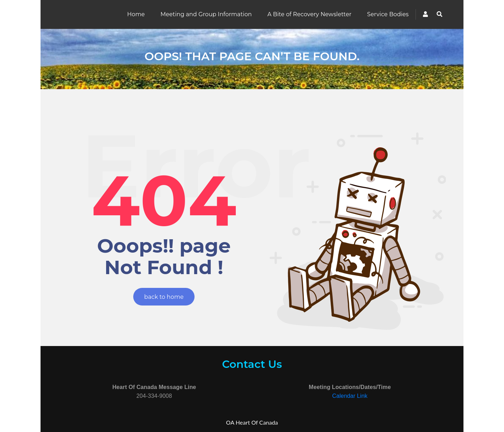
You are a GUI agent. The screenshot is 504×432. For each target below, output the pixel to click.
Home (136, 14)
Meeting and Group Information (206, 14)
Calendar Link (350, 396)
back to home (164, 297)
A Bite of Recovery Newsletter (309, 14)
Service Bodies (388, 14)
